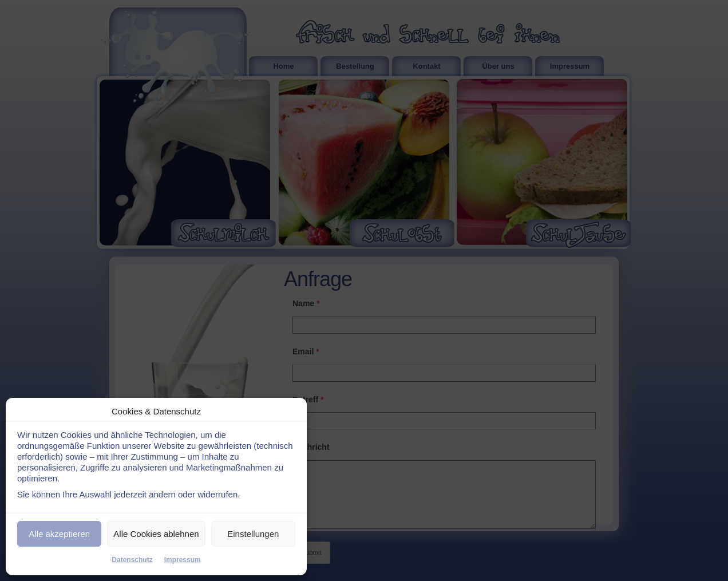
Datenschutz (132, 560)
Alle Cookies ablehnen (156, 534)
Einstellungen (253, 534)
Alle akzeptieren (59, 534)
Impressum (183, 560)
